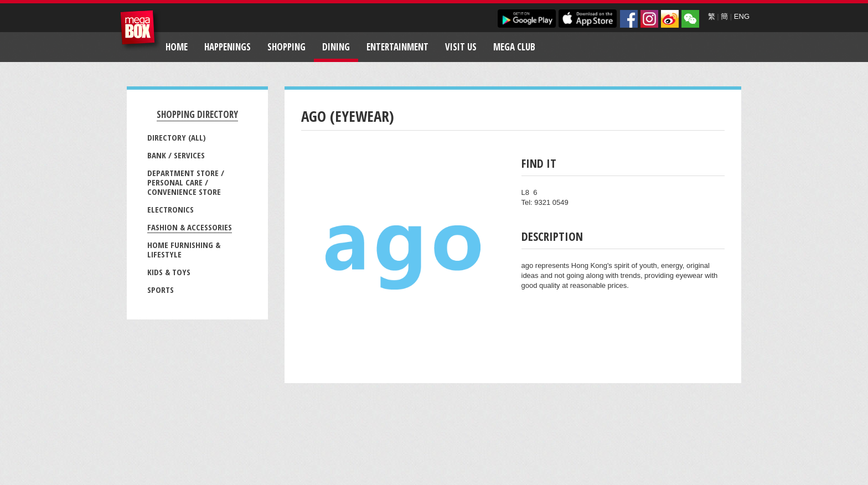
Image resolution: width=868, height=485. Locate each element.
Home (177, 47)
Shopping (286, 47)
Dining (336, 47)
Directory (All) (177, 137)
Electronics (170, 209)
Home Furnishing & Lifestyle (184, 249)
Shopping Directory (197, 114)
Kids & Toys (169, 272)
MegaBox (140, 30)
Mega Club (514, 47)
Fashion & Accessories (190, 227)
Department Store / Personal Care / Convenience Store (186, 182)
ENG (742, 16)
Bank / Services (176, 155)
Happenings (228, 47)
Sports (161, 290)
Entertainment (397, 47)
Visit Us (461, 47)
